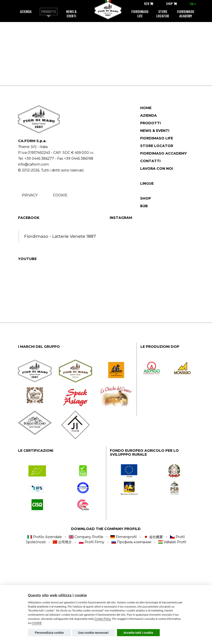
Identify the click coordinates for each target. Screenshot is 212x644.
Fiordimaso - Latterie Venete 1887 (60, 236)
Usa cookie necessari (93, 633)
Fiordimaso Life (157, 138)
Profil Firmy (92, 542)
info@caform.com (33, 164)
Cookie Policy (103, 619)
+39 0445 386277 (39, 158)
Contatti (150, 161)
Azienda (26, 11)
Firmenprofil (124, 537)
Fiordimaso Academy (186, 14)
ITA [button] (193, 4)
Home (146, 108)
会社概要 (153, 537)
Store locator (163, 14)
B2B (149, 4)
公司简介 (62, 542)
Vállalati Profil (172, 542)
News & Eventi (71, 14)
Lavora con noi (157, 169)
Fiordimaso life (140, 14)
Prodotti (49, 11)
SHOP (172, 4)
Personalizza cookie (49, 633)
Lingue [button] (147, 183)
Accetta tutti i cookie (138, 633)
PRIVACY (30, 195)
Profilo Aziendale (45, 537)
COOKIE (60, 195)
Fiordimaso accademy (164, 153)
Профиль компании (131, 542)
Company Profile (86, 537)
